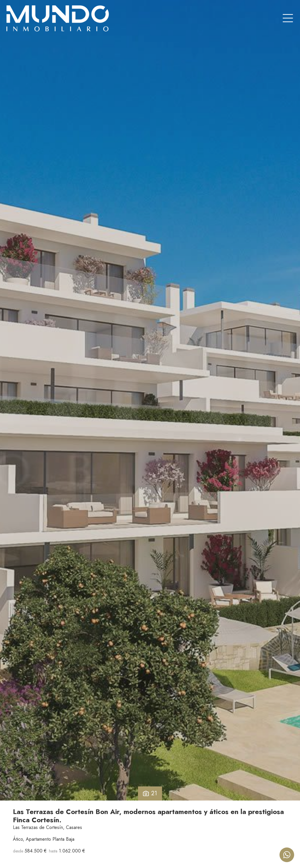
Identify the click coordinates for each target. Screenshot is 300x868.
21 (150, 793)
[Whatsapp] (287, 855)
